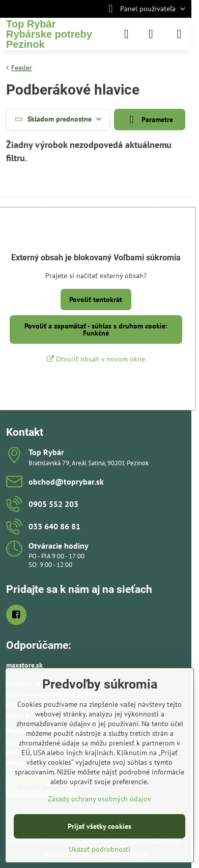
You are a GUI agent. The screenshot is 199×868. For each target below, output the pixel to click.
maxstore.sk (24, 665)
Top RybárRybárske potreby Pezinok (49, 34)
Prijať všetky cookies (99, 826)
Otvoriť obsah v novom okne (96, 359)
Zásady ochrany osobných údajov (99, 799)
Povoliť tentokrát (96, 300)
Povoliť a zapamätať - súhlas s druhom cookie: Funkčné (96, 330)
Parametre (150, 120)
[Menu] (179, 34)
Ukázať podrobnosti (99, 849)
